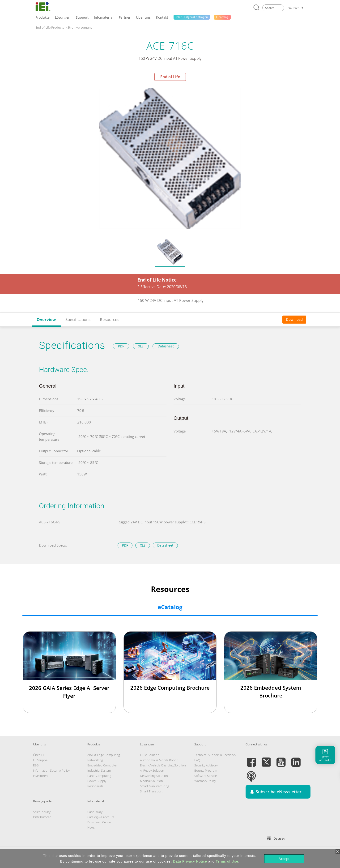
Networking (95, 760)
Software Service (206, 776)
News (91, 827)
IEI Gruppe (40, 760)
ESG (36, 765)
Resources (110, 319)
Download (294, 319)
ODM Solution (150, 755)
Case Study (95, 812)
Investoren (40, 776)
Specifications (78, 319)
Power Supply (97, 781)
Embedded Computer (102, 765)
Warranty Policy (205, 781)
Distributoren (42, 817)
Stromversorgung (80, 27)
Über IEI (38, 755)
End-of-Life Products (50, 27)
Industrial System (99, 770)
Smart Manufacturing (155, 786)
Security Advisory (206, 765)
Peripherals (95, 786)
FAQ (197, 760)
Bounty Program (206, 770)
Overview (46, 319)
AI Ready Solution (152, 770)
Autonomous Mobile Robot (159, 760)
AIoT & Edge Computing (104, 755)
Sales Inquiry (42, 812)
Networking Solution (154, 776)
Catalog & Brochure (101, 817)
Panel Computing (99, 776)
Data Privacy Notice (190, 861)
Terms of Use (227, 861)
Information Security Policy (51, 770)
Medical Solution (151, 781)
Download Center (99, 822)
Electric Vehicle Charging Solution (163, 765)
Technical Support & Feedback (215, 755)
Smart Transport (151, 791)
